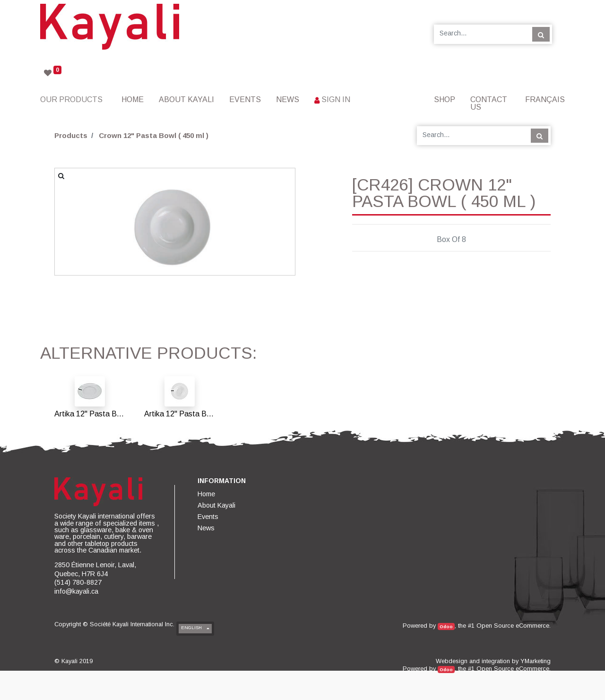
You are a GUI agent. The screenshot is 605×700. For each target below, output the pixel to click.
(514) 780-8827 (78, 582)
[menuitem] (133, 99)
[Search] (541, 34)
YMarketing (536, 661)
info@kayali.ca (76, 591)
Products (71, 135)
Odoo (446, 627)
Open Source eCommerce (513, 626)
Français (545, 99)
